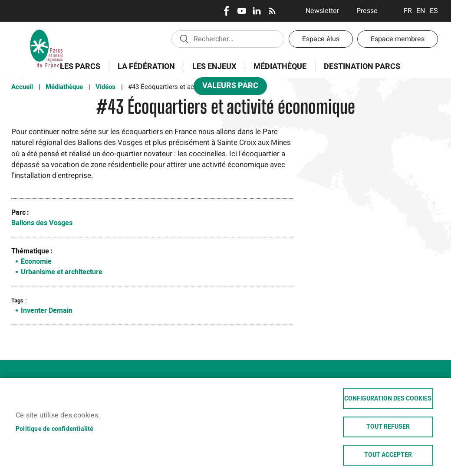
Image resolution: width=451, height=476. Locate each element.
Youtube (242, 11)
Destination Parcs (362, 67)
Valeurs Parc (227, 87)
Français (408, 11)
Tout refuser (388, 427)
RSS (272, 11)
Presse (367, 11)
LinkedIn (257, 11)
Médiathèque (280, 67)
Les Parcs (77, 71)
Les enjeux (211, 71)
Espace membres (398, 39)
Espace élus (321, 39)
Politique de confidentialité (55, 429)
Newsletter (322, 11)
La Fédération (143, 71)
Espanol (434, 11)
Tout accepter (388, 455)
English (421, 11)
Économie (36, 262)
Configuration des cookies (388, 399)
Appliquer (184, 39)
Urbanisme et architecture (62, 272)
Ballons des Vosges (42, 223)
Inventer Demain (47, 311)
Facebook (226, 11)
